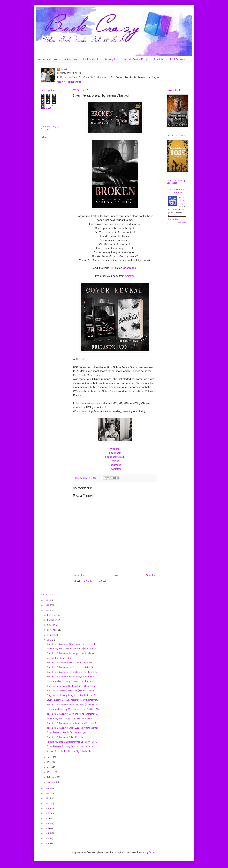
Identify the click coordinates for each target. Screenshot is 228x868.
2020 (47, 804)
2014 (47, 834)
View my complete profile (69, 82)
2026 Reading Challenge (177, 191)
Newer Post (79, 576)
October (51, 625)
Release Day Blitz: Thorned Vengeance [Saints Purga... (72, 649)
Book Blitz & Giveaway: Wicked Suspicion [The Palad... (71, 644)
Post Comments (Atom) (96, 581)
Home (115, 576)
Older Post (151, 576)
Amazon (130, 276)
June (50, 757)
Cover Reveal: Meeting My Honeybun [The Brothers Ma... (73, 709)
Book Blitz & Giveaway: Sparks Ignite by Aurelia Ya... (70, 653)
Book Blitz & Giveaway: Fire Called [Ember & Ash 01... (71, 663)
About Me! (159, 59)
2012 (47, 844)
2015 (47, 829)
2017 (47, 819)
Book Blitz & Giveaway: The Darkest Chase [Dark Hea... (72, 672)
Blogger (153, 853)
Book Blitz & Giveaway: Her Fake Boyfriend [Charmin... (72, 677)
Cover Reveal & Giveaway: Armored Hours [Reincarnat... (72, 700)
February (52, 777)
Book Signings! (90, 59)
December (52, 615)
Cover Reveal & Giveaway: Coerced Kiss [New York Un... (72, 747)
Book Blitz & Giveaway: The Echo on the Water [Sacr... (71, 667)
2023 (47, 789)
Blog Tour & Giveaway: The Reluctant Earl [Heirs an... (71, 686)
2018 (47, 814)
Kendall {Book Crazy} (182, 200)
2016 (47, 824)
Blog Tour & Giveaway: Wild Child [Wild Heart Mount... (71, 691)
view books (182, 222)
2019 (47, 809)
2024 (47, 611)
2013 (47, 839)
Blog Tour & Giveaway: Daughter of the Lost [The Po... (72, 695)
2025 (47, 606)
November (52, 620)
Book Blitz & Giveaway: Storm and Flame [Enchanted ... (72, 714)
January (51, 782)
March (51, 773)
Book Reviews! (70, 59)
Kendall (64, 70)
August (51, 635)
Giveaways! (109, 59)
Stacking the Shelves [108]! (59, 658)
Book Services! (178, 59)
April (50, 768)
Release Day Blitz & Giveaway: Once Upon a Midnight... (72, 742)
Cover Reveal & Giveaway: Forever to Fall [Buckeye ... (71, 681)
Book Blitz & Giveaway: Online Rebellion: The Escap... (71, 737)
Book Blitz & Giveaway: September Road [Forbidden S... (72, 705)
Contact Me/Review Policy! (134, 59)
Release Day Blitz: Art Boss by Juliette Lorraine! (69, 719)
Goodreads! (130, 268)
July (50, 640)
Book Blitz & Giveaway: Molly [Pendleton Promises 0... (71, 723)
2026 (47, 601)
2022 (47, 794)
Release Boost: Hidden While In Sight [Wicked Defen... (71, 751)
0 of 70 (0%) (173, 219)
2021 (47, 799)
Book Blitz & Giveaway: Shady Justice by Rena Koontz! (72, 728)
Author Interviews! (48, 59)
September (53, 630)
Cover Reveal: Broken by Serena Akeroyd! (66, 733)
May (50, 762)
